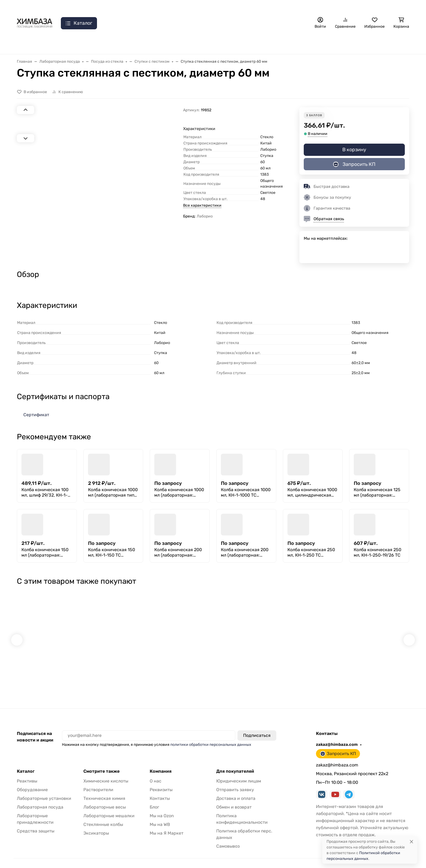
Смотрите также (101, 762)
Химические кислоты (106, 771)
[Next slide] (26, 232)
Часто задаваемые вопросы (254, 7)
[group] (110, 187)
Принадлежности (163, 43)
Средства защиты (36, 821)
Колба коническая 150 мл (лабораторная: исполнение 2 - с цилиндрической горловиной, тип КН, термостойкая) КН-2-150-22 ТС (45, 553)
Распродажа (29, 43)
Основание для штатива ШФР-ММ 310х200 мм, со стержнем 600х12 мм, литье (47, 667)
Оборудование (32, 780)
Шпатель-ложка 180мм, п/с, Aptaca (378, 666)
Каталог (26, 762)
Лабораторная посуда (214, 43)
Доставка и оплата (113, 7)
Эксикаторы (96, 823)
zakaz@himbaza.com (339, 7)
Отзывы (214, 7)
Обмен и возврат (234, 797)
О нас (54, 7)
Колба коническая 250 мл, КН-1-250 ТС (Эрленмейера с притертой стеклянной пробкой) (312, 553)
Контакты (79, 7)
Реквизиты (161, 780)
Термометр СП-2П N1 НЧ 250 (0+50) (312, 666)
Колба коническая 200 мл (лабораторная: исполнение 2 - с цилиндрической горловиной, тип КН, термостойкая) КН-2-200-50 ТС (245, 553)
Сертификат (36, 415)
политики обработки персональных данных (211, 735)
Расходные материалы (328, 43)
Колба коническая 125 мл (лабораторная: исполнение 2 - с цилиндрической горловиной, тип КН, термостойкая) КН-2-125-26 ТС (377, 493)
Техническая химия (104, 789)
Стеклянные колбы (103, 815)
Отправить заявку (183, 7)
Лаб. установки (119, 43)
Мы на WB (160, 815)
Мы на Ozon (162, 806)
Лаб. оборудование (73, 43)
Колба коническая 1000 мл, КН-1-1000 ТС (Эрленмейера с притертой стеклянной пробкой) (246, 493)
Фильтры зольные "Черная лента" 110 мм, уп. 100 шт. (245, 667)
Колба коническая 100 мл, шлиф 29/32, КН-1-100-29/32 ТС (45, 493)
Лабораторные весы (105, 797)
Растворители (98, 780)
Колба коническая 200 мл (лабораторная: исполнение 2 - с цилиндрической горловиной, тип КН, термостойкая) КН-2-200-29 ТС (178, 553)
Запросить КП (388, 7)
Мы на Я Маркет (167, 823)
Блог (154, 797)
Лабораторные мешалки (109, 806)
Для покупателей (235, 762)
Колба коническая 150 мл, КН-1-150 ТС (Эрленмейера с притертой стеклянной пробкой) (112, 553)
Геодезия (372, 43)
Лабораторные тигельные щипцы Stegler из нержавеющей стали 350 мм (110, 667)
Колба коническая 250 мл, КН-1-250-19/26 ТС (378, 552)
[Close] (411, 842)
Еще (399, 43)
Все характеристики (202, 205)
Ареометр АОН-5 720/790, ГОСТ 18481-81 (179, 666)
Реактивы (258, 43)
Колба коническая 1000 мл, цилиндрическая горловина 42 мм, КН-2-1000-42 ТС (312, 493)
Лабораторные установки (44, 789)
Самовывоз (148, 7)
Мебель (287, 43)
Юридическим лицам (239, 771)
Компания (161, 762)
